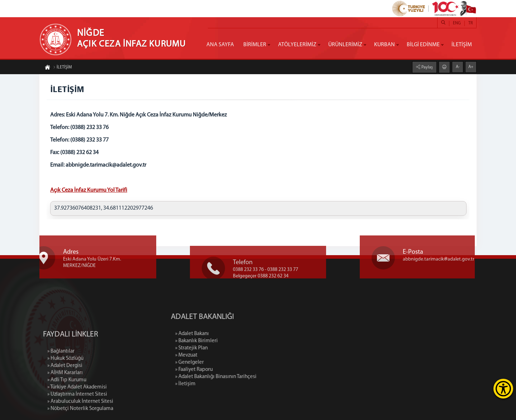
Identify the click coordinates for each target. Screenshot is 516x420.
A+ (471, 67)
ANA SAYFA (220, 45)
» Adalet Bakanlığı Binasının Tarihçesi (247, 377)
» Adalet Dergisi (65, 395)
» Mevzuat (218, 355)
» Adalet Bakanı (223, 334)
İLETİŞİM (462, 45)
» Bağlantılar (61, 381)
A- (458, 67)
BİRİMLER (255, 45)
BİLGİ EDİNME (423, 45)
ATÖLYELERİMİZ (297, 45)
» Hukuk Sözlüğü (65, 388)
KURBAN (384, 45)
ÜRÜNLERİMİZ (345, 45)
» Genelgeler (221, 362)
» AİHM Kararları (65, 402)
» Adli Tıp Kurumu (67, 409)
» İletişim (217, 384)
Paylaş (427, 67)
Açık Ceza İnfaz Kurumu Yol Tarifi (89, 190)
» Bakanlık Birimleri (228, 341)
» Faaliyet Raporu (225, 370)
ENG (457, 23)
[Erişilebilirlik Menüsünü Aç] (503, 389)
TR (470, 23)
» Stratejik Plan (223, 348)
